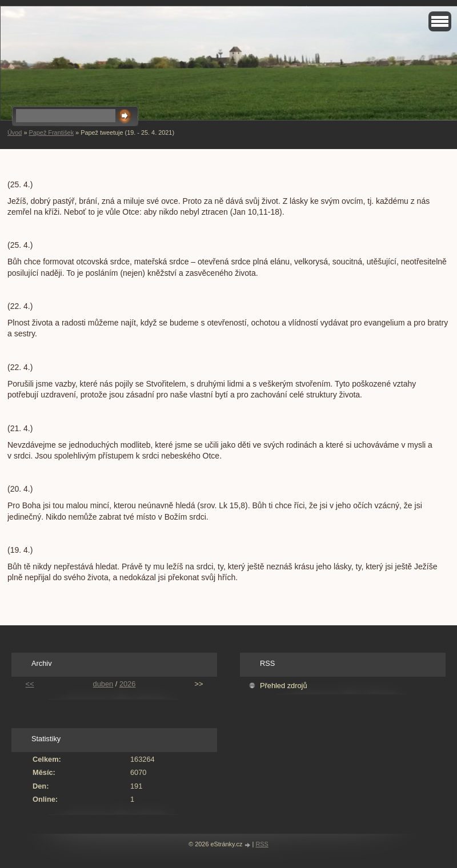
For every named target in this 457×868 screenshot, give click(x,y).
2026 (127, 684)
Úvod (15, 132)
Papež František (51, 132)
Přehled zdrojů (284, 686)
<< (30, 684)
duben (103, 684)
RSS (262, 844)
